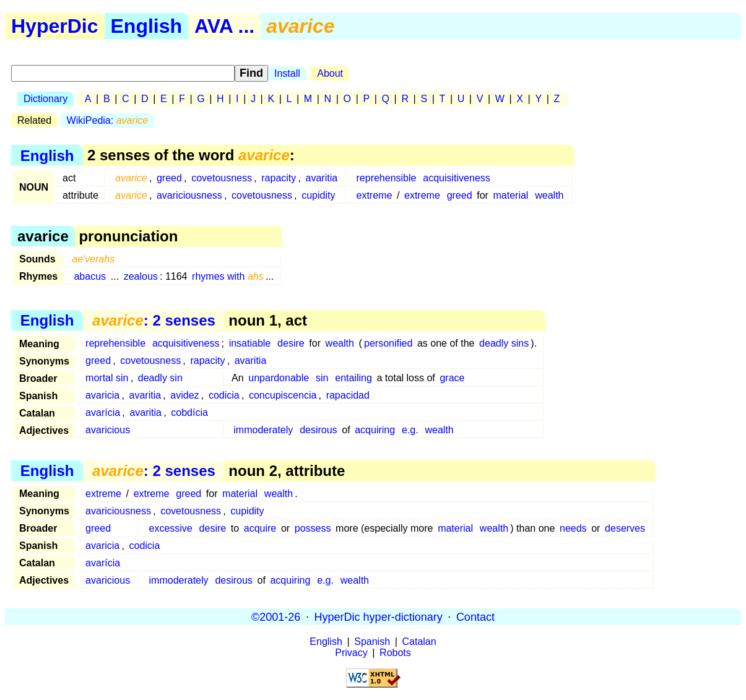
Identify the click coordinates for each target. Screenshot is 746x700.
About (330, 73)
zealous (141, 276)
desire (291, 343)
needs (573, 528)
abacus (90, 276)
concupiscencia (283, 395)
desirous (318, 430)
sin (322, 378)
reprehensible (387, 178)
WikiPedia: (108, 120)
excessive (171, 528)
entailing (353, 378)
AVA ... (224, 26)
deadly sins (504, 343)
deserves (625, 528)
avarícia (103, 413)
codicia (224, 395)
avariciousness (189, 195)
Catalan (419, 642)
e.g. (410, 430)
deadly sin (160, 378)
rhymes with (228, 276)
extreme (375, 195)
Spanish (372, 642)
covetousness (222, 178)
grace (452, 378)
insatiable (250, 343)
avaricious (108, 430)
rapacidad (348, 395)
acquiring (375, 430)
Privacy (351, 653)
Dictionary (46, 99)
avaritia (322, 178)
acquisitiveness (457, 178)
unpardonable (279, 378)
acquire (260, 528)
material (511, 195)
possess (313, 528)
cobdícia (189, 413)
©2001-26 (276, 616)
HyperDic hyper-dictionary (379, 616)
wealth (549, 195)
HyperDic (55, 26)
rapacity (279, 178)
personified (388, 343)
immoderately (263, 430)
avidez (184, 395)
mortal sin (107, 378)
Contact (475, 616)
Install (287, 73)
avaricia (102, 395)
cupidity (318, 195)
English (147, 26)
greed (169, 178)
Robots (395, 653)
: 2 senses (154, 320)
